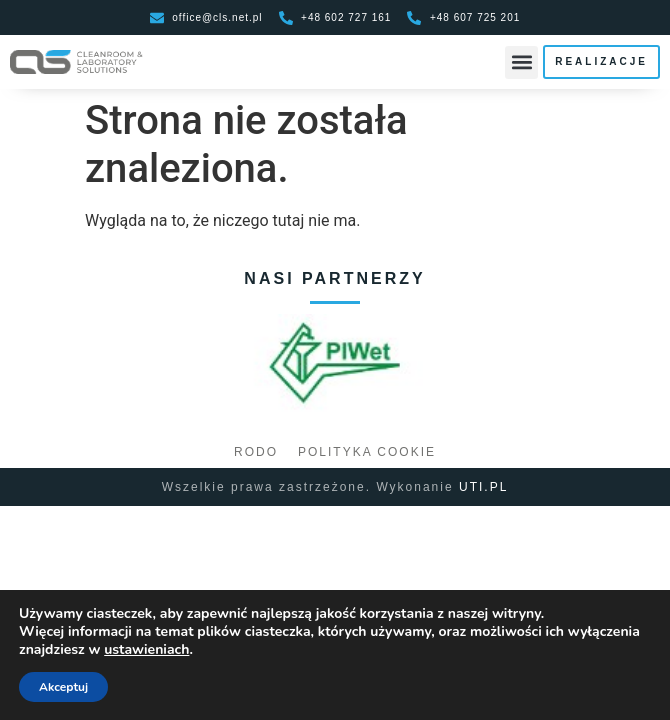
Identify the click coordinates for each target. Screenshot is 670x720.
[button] (521, 62)
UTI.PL (483, 487)
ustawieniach (146, 650)
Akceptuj (63, 687)
